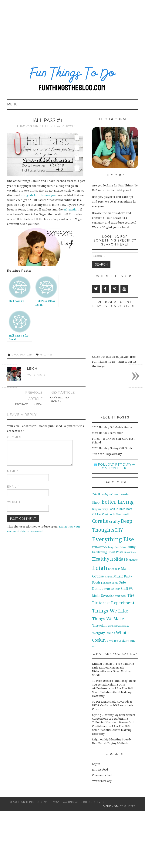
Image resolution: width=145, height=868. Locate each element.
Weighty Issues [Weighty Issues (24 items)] (104, 633)
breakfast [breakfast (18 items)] (126, 509)
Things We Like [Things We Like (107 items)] (110, 611)
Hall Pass (46, 355)
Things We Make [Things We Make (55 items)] (108, 619)
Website (14, 502)
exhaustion (71, 210)
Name (13, 471)
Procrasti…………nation (29, 404)
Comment (17, 437)
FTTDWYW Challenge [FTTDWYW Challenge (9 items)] (103, 547)
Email (13, 487)
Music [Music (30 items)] (118, 576)
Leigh (46, 126)
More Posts (36, 375)
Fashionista (111, 806)
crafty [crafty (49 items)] (115, 521)
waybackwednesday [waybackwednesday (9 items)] (118, 626)
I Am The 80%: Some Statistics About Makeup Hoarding (113, 692)
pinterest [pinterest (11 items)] (106, 583)
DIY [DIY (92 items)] (119, 530)
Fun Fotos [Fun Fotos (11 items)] (120, 547)
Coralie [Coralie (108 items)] (100, 521)
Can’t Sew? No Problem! (59, 399)
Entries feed (100, 770)
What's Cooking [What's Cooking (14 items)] (119, 641)
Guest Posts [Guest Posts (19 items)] (115, 552)
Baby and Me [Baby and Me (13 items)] (110, 494)
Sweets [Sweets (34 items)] (107, 596)
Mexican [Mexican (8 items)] (109, 577)
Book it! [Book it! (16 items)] (114, 509)
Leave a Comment (66, 126)
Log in (96, 764)
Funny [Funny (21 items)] (131, 547)
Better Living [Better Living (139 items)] (118, 502)
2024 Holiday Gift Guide (108, 433)
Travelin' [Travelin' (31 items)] (100, 625)
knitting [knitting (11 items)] (133, 560)
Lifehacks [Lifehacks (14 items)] (114, 569)
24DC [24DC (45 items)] (97, 494)
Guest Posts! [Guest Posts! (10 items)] (130, 552)
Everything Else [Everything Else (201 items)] (113, 539)
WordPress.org (102, 781)
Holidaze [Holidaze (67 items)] (119, 559)
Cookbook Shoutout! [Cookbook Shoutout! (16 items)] (115, 514)
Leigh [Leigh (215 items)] (100, 568)
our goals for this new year (38, 195)
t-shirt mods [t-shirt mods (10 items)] (120, 596)
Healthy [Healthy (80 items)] (101, 559)
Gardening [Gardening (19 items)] (99, 552)
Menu (12, 104)
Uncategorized (22, 355)
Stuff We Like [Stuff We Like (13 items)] (112, 589)
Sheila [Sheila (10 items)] (115, 583)
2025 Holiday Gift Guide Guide (112, 427)
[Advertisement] (72, 28)
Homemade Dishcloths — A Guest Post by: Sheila (112, 671)
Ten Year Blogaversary (107, 454)
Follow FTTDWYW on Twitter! (115, 466)
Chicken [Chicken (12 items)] (97, 514)
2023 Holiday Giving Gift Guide (112, 448)
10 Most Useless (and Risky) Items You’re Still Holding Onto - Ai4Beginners (114, 685)
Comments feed (102, 775)
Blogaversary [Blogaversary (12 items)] (100, 509)
